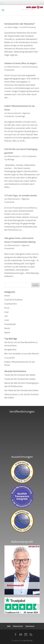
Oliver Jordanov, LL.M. (14, 394)
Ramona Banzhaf (14, 113)
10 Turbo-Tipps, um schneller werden (21, 196)
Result (7, 328)
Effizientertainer (14, 67)
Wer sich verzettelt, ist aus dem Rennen (22, 354)
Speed (7, 332)
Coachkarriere (11, 304)
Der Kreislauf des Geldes (25, 375)
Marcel (7, 383)
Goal (6, 312)
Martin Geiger (13, 27)
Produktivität (9, 70)
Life (6, 316)
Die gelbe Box (10, 350)
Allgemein (26, 113)
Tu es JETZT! (10, 358)
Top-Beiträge (20, 116)
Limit (23, 156)
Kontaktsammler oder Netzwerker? (20, 24)
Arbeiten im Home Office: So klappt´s (21, 63)
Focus (7, 308)
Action (7, 296)
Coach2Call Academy (28, 27)
